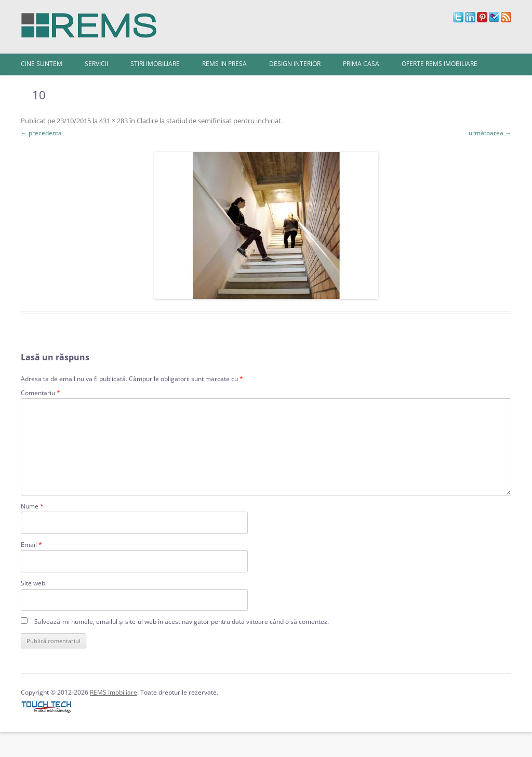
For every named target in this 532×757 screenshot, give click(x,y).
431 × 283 (114, 121)
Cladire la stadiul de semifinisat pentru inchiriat (209, 121)
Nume (32, 506)
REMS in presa (224, 64)
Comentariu (41, 393)
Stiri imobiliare (155, 64)
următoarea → (490, 133)
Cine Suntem (42, 64)
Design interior (295, 64)
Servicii (96, 64)
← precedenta (41, 133)
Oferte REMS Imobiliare (440, 64)
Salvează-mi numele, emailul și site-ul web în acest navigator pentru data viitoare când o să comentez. (182, 622)
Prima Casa (361, 64)
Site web (33, 583)
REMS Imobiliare (114, 692)
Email (31, 545)
